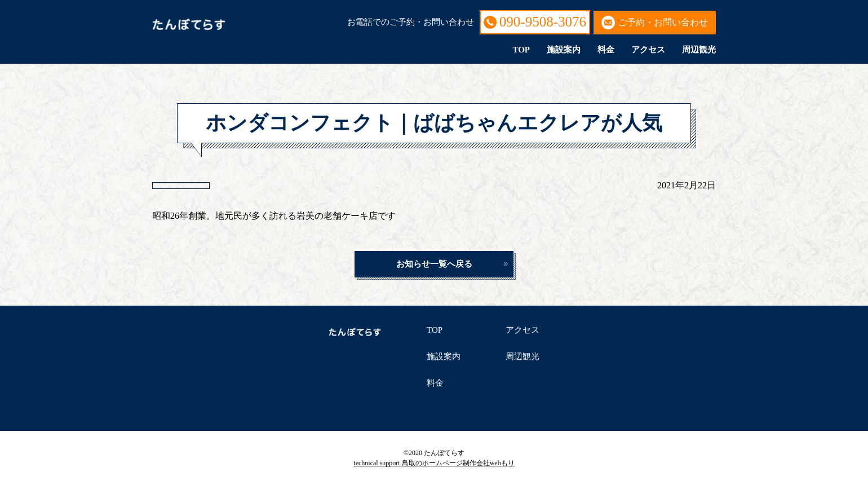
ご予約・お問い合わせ (663, 22)
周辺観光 (699, 50)
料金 (606, 50)
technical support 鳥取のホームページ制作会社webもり (434, 463)
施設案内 (564, 50)
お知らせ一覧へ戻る (434, 264)
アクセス (648, 50)
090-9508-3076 (543, 22)
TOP (521, 50)
